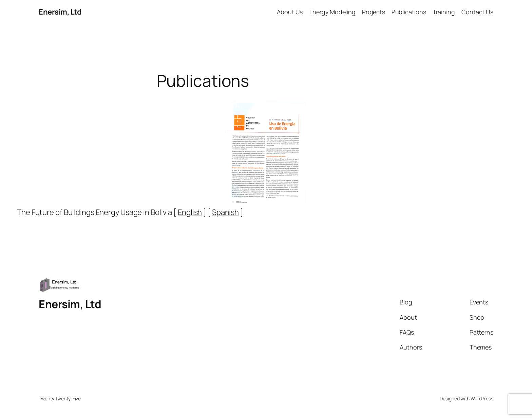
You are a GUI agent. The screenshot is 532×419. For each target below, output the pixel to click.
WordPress (482, 398)
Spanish (225, 212)
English (190, 212)
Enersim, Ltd (60, 12)
